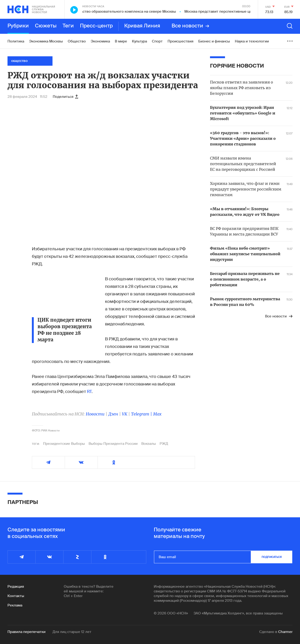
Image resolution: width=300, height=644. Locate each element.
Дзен (113, 414)
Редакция (16, 587)
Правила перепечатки (26, 632)
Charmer (285, 632)
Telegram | (142, 414)
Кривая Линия (142, 26)
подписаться (272, 557)
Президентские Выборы (64, 444)
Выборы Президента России (113, 444)
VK (125, 414)
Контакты (16, 596)
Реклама (15, 605)
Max (157, 414)
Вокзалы (149, 444)
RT (89, 392)
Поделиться (65, 97)
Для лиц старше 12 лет (72, 632)
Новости (95, 414)
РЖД (164, 444)
